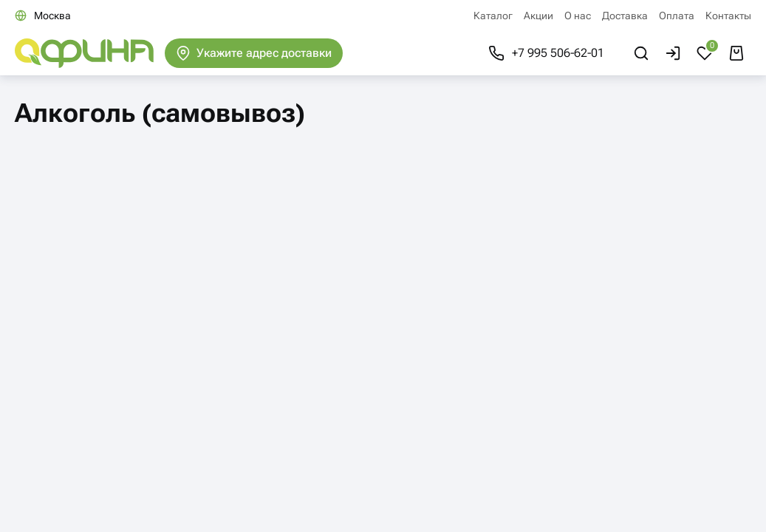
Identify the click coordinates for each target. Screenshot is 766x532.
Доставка (625, 16)
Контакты (728, 16)
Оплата (677, 16)
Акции (538, 16)
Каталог (493, 16)
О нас (578, 16)
